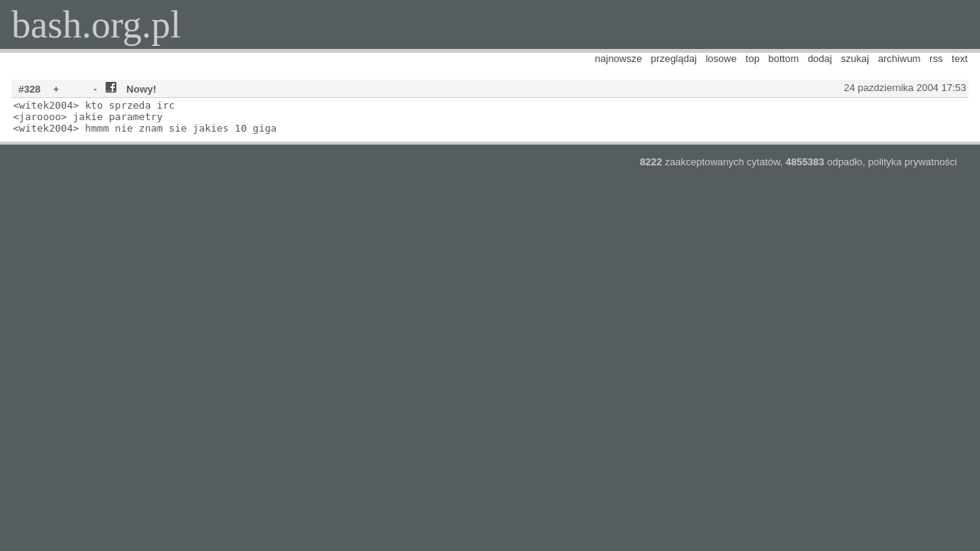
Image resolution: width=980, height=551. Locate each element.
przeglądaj (674, 59)
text (960, 59)
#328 (29, 89)
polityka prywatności (913, 162)
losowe (721, 59)
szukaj (855, 59)
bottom (784, 59)
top (753, 59)
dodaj (820, 59)
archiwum (900, 59)
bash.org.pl (96, 24)
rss (936, 59)
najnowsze (618, 59)
